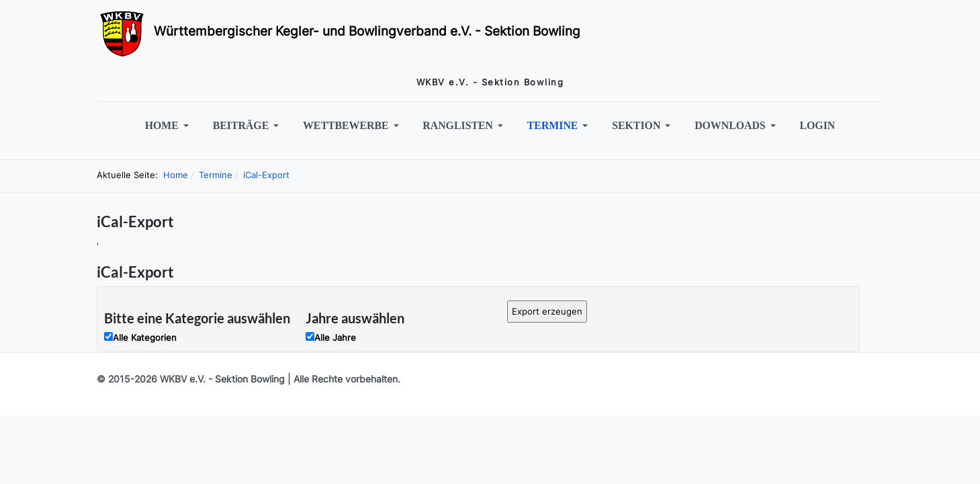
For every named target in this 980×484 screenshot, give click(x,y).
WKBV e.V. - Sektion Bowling (222, 379)
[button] (169, 126)
